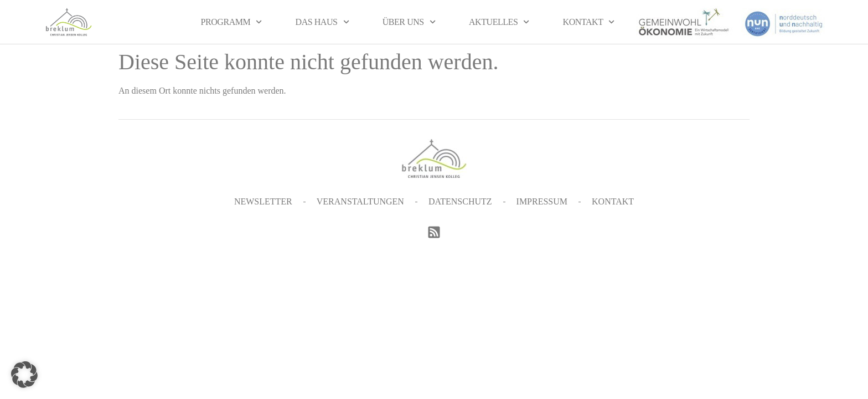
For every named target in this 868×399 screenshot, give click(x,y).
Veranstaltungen (360, 201)
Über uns (409, 22)
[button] (24, 375)
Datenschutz (460, 201)
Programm (232, 22)
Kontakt (589, 22)
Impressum (542, 201)
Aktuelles (499, 22)
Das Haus (322, 22)
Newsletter (263, 201)
